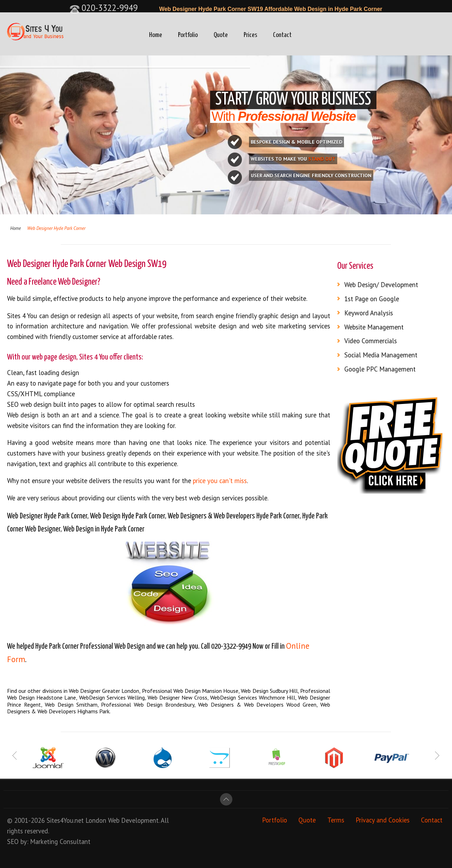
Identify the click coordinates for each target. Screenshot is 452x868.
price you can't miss (220, 481)
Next (437, 756)
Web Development (133, 820)
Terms (336, 820)
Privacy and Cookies (383, 820)
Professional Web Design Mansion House (190, 691)
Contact (282, 35)
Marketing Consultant (60, 842)
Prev (15, 756)
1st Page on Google (372, 299)
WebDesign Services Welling (112, 697)
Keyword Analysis (369, 313)
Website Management (374, 327)
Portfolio (188, 35)
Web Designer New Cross (177, 697)
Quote (221, 35)
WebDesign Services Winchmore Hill (252, 697)
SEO (13, 842)
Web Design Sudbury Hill (269, 691)
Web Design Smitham (71, 704)
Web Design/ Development (381, 285)
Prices (250, 35)
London (96, 820)
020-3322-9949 (104, 8)
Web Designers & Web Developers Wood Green (257, 704)
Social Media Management (381, 355)
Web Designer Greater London (104, 691)
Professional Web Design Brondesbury (148, 704)
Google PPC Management (380, 369)
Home (156, 35)
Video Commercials (371, 341)
